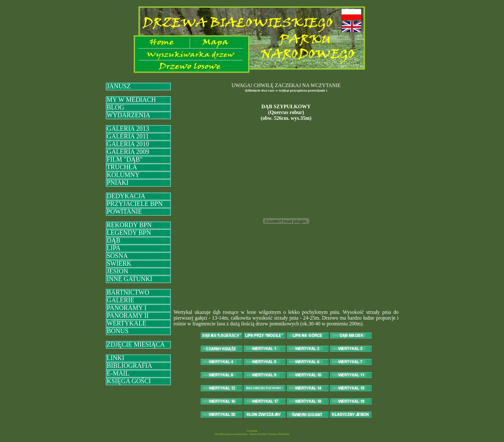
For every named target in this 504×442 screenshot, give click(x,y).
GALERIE (121, 300)
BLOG (115, 107)
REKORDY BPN (129, 225)
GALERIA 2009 (128, 152)
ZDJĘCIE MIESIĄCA (136, 344)
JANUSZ (119, 86)
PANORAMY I (127, 308)
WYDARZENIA (129, 115)
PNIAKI (118, 182)
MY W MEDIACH (131, 100)
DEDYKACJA (126, 196)
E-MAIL (118, 373)
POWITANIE (124, 211)
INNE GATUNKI (130, 279)
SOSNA (117, 256)
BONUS (118, 331)
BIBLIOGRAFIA (129, 366)
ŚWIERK (119, 263)
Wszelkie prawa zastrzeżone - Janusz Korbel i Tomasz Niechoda (252, 434)
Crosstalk (252, 431)
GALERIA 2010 (128, 144)
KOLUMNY (123, 175)
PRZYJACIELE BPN (135, 204)
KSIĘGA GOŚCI (129, 381)
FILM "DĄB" (125, 159)
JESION (117, 271)
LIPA (114, 248)
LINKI (115, 358)
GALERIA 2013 (128, 128)
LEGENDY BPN (129, 233)
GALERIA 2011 (128, 136)
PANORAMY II (128, 315)
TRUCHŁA (122, 167)
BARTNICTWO (128, 292)
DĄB (113, 240)
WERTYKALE (126, 323)
